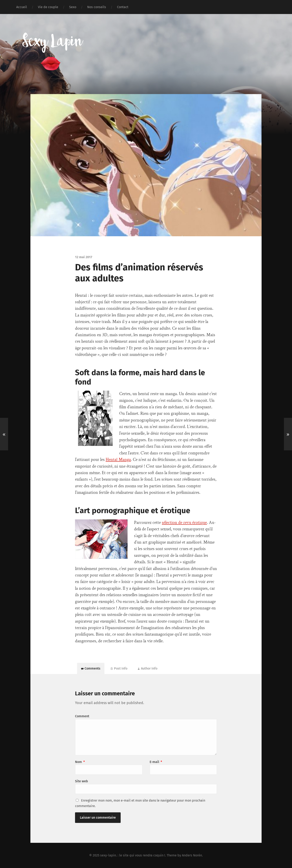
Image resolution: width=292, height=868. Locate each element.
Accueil (22, 7)
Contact (123, 7)
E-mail (156, 762)
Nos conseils (97, 7)
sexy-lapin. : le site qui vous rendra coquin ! (133, 855)
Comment (82, 716)
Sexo (73, 7)
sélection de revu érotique (184, 523)
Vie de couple (48, 7)
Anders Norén (192, 855)
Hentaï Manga (118, 460)
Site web (82, 781)
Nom (80, 762)
